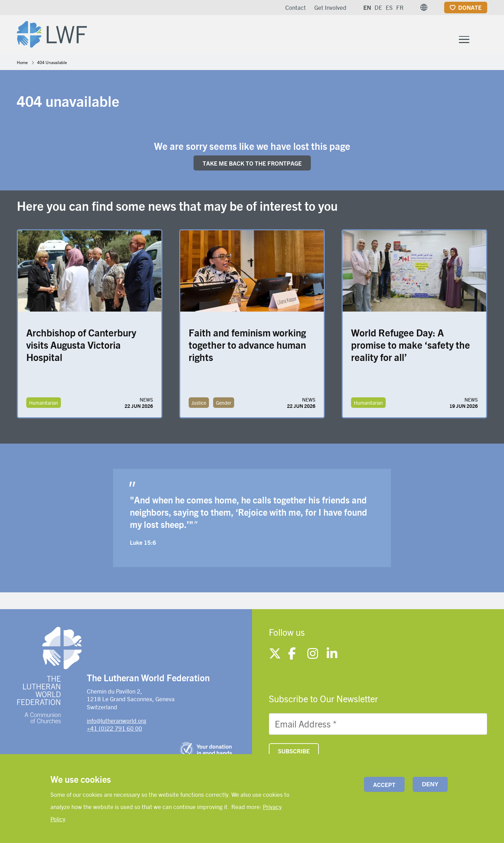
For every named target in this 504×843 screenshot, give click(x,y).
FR (400, 7)
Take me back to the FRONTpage (252, 165)
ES (389, 7)
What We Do (256, 34)
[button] (424, 7)
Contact (296, 7)
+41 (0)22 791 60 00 (114, 730)
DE (378, 7)
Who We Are (193, 34)
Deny (430, 784)
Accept (384, 785)
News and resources (422, 34)
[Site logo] (54, 34)
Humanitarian (44, 404)
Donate (470, 7)
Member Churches (331, 34)
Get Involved (330, 7)
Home (22, 64)
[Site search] (482, 36)
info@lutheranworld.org (117, 722)
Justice (199, 404)
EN (367, 7)
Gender (224, 404)
